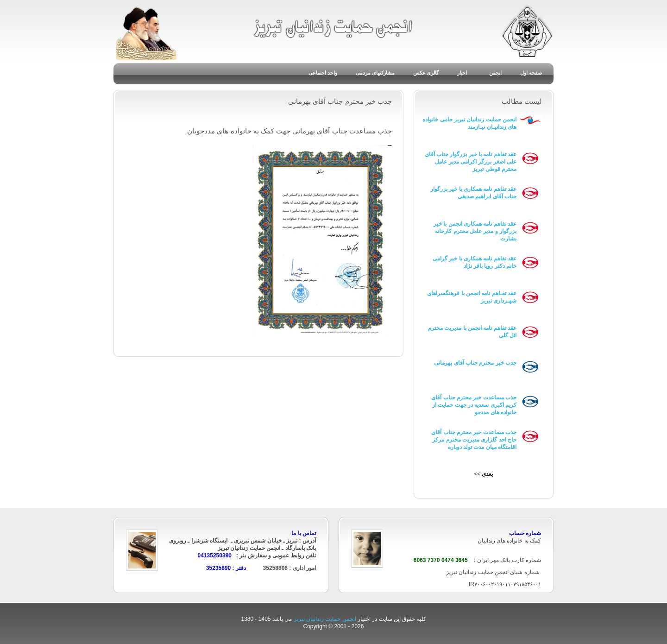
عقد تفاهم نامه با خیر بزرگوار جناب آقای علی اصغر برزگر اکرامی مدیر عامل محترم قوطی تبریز (471, 162)
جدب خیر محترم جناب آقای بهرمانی (475, 363)
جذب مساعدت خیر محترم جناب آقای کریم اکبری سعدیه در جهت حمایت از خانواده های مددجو (474, 405)
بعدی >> (483, 474)
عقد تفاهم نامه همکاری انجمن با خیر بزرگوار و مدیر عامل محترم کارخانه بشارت (475, 231)
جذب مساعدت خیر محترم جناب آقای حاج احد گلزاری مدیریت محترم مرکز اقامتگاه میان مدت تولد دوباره (474, 440)
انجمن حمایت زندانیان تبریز (326, 619)
